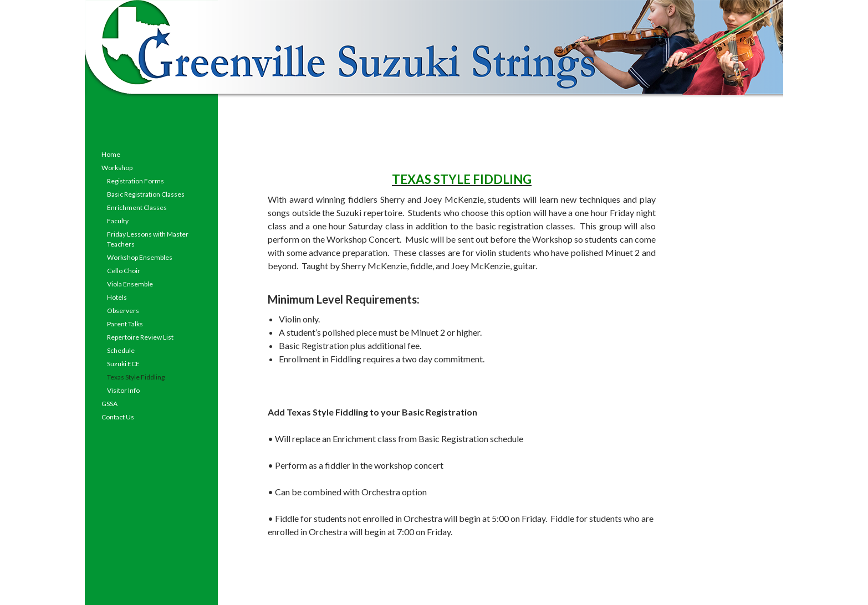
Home (111, 154)
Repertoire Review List (140, 337)
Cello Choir (124, 271)
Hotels (117, 297)
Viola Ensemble (130, 284)
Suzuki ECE (123, 364)
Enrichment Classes (137, 207)
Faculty (118, 221)
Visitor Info (123, 390)
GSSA (109, 404)
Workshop (117, 168)
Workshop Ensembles (140, 257)
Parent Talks (125, 324)
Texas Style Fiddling (136, 377)
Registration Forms (136, 181)
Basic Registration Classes (146, 194)
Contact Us (118, 417)
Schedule (121, 350)
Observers (123, 311)
